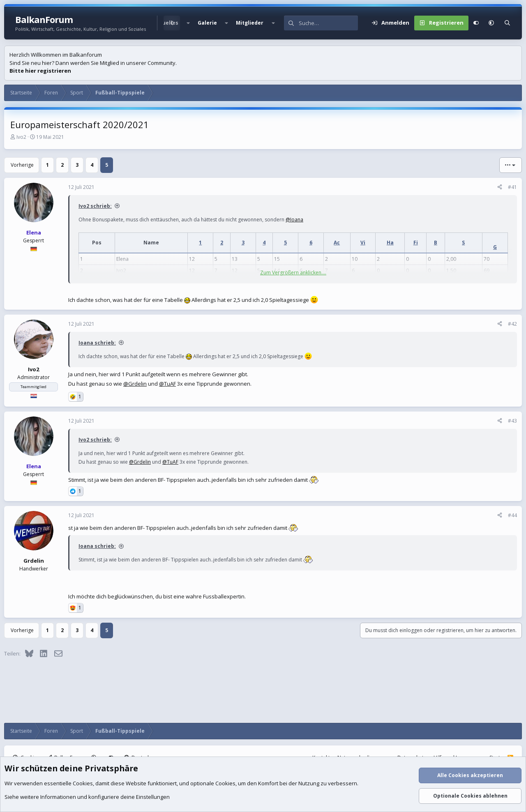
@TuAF (167, 384)
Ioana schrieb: (97, 343)
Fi (416, 243)
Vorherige (22, 165)
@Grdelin (135, 384)
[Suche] (328, 23)
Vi (363, 243)
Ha (390, 243)
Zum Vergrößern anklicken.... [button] (293, 273)
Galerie (207, 23)
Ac (337, 243)
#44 (512, 515)
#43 (512, 421)
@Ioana (294, 220)
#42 (512, 324)
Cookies (83, 783)
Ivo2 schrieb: (95, 206)
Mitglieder (250, 23)
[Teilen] (500, 187)
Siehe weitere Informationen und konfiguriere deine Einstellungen (87, 797)
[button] (188, 23)
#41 (512, 187)
